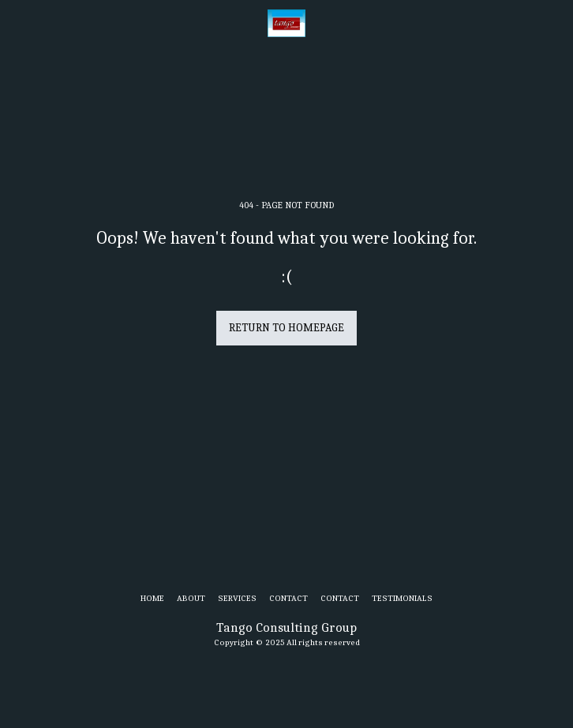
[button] (17, 22)
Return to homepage (286, 328)
